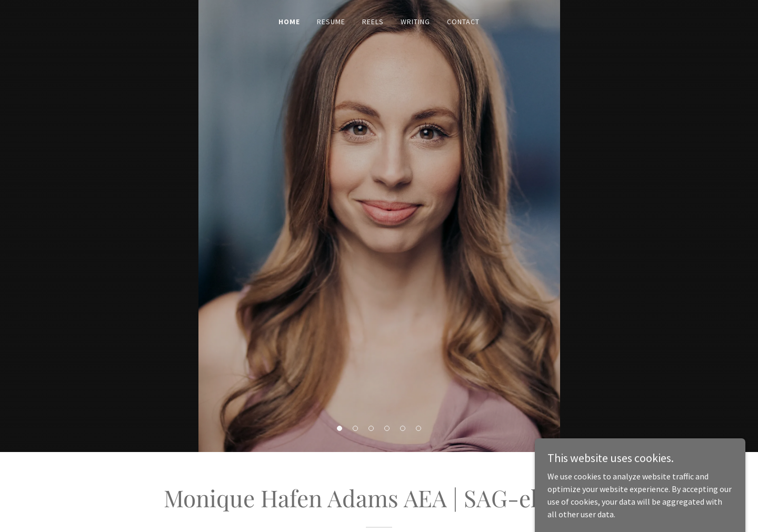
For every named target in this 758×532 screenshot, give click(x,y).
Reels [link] (373, 22)
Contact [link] (463, 22)
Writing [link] (415, 22)
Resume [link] (331, 22)
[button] (340, 428)
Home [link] (289, 22)
